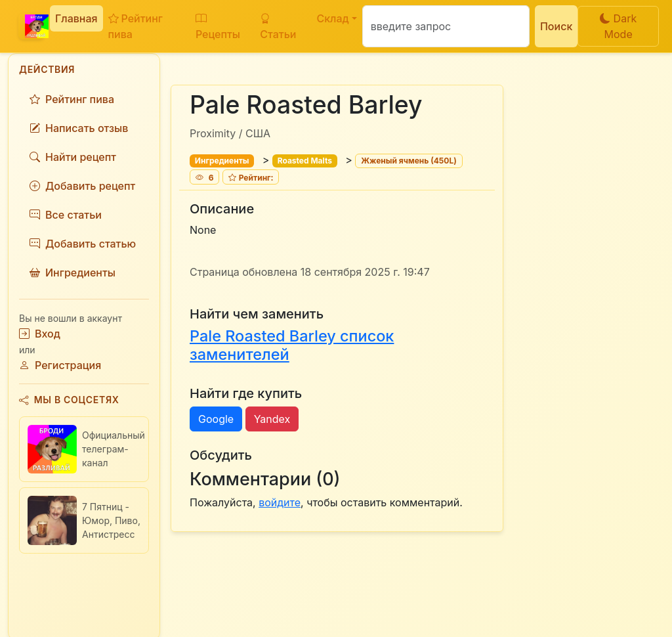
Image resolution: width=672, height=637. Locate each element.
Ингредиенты (73, 273)
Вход (40, 334)
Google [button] (216, 419)
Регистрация (60, 365)
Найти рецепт (73, 157)
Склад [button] (332, 18)
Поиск (556, 26)
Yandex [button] (272, 419)
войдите (280, 502)
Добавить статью (83, 244)
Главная (76, 18)
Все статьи (66, 215)
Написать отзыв (79, 128)
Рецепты (218, 26)
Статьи (278, 26)
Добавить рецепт (82, 186)
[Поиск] (446, 26)
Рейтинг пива (136, 26)
